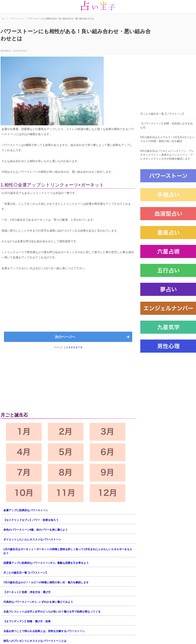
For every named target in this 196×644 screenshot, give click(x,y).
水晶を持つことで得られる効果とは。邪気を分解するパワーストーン (44, 631)
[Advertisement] (68, 303)
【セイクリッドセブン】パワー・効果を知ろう (31, 520)
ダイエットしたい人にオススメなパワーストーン (32, 539)
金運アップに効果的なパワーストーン (26, 510)
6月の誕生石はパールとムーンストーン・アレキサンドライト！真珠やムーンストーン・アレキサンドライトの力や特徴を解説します (167, 155)
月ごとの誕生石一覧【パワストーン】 (26, 573)
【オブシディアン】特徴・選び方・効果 (27, 621)
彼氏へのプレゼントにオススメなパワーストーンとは (35, 641)
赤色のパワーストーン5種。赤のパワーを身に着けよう (36, 530)
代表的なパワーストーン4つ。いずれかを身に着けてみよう (38, 602)
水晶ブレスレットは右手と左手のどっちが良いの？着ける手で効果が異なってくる (52, 612)
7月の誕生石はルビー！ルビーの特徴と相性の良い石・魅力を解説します (46, 582)
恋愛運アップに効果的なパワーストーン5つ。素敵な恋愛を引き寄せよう (46, 563)
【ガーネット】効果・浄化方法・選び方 (27, 592)
